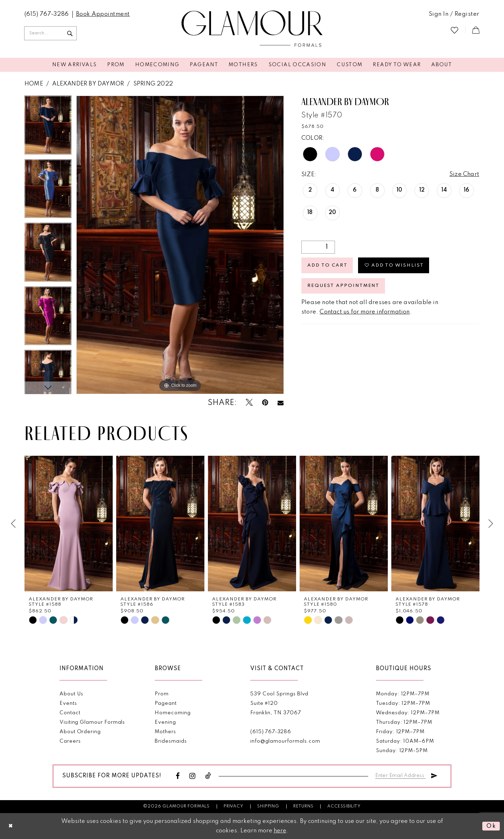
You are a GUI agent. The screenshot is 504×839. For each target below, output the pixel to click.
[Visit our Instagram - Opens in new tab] (192, 776)
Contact (70, 713)
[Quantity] (318, 247)
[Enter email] (401, 775)
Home (34, 84)
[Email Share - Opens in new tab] (281, 403)
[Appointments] (103, 14)
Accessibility (344, 806)
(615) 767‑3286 (271, 732)
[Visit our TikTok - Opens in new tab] (208, 776)
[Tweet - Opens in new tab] (249, 403)
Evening (165, 722)
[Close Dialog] (11, 826)
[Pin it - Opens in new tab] (265, 403)
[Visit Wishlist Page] (454, 30)
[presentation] (69, 524)
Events (68, 703)
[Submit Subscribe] (434, 775)
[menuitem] (47, 14)
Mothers (165, 732)
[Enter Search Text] (50, 33)
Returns (303, 806)
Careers (70, 741)
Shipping (268, 806)
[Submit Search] (70, 33)
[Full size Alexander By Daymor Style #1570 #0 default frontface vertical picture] (180, 245)
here (280, 831)
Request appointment (344, 287)
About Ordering (80, 732)
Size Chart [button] (464, 175)
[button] (454, 14)
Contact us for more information (365, 313)
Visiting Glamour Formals (92, 722)
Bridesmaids (171, 741)
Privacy (234, 806)
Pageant (166, 703)
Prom (162, 694)
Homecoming (173, 713)
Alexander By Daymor (88, 84)
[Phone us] (47, 14)
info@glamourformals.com (285, 741)
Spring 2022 (153, 84)
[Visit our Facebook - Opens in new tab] (178, 776)
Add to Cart (328, 266)
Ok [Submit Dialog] (491, 826)
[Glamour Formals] (252, 29)
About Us (71, 694)
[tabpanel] (48, 128)
